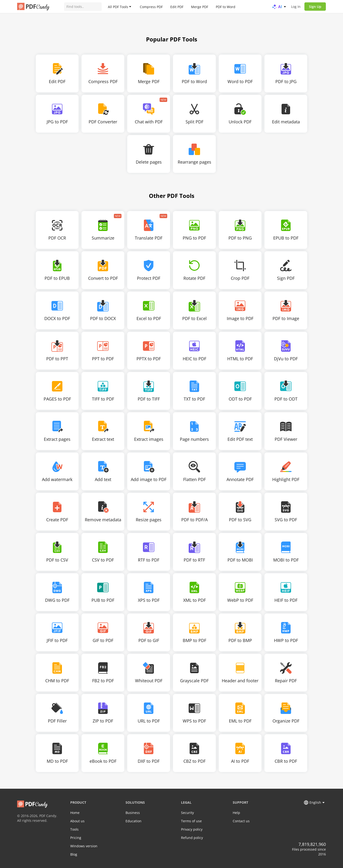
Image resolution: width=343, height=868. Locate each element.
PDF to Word (226, 7)
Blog (74, 854)
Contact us (241, 821)
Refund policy (192, 838)
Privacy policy (192, 829)
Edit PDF (177, 7)
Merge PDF (200, 7)
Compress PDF (151, 7)
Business (133, 813)
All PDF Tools (118, 7)
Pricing (76, 838)
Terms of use (191, 821)
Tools (74, 829)
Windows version (84, 846)
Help (236, 813)
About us (77, 821)
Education (134, 821)
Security (187, 813)
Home (75, 813)
